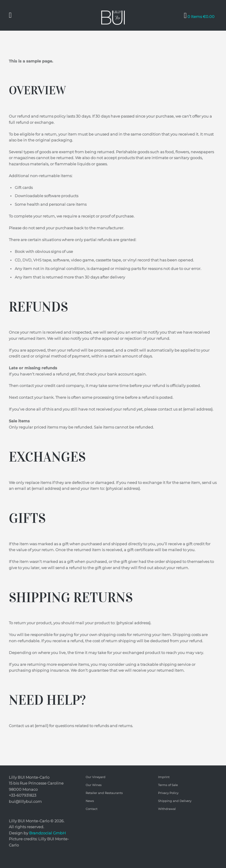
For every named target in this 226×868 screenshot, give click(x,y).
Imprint (164, 777)
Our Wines (94, 785)
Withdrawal (167, 809)
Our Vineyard (95, 777)
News (90, 801)
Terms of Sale (168, 785)
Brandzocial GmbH (48, 833)
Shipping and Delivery (175, 801)
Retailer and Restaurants (104, 793)
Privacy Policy (168, 793)
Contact (92, 809)
